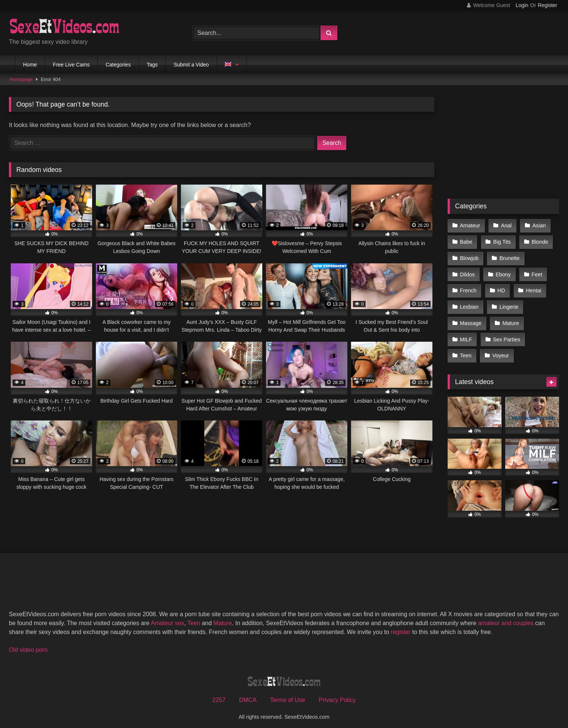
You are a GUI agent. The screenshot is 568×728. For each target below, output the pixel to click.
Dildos (467, 273)
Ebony (503, 273)
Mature (510, 320)
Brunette (509, 257)
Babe (466, 241)
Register (548, 5)
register (401, 627)
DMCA (248, 695)
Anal (506, 225)
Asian (538, 225)
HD (501, 288)
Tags (152, 65)
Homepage (21, 79)
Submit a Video (191, 65)
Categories (118, 65)
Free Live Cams (71, 65)
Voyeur (500, 351)
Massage (471, 320)
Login (522, 5)
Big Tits (502, 241)
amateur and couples (506, 618)
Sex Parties (506, 335)
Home (30, 65)
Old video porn (28, 645)
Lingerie (508, 304)
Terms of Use (288, 695)
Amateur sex (168, 618)
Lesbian (469, 304)
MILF (466, 335)
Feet (536, 273)
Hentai (533, 288)
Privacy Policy (337, 695)
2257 (219, 695)
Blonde (539, 241)
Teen (466, 351)
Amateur (470, 225)
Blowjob (469, 257)
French (468, 288)
